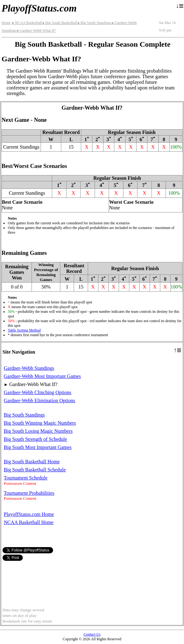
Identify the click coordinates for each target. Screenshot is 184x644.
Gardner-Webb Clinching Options (37, 392)
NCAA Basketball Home (29, 522)
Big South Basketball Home (32, 462)
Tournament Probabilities (29, 493)
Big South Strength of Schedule (35, 439)
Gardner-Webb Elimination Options (40, 401)
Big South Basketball (60, 23)
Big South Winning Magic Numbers (40, 423)
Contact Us (92, 634)
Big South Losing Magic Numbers (38, 431)
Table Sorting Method (24, 330)
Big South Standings (94, 23)
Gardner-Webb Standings (29, 368)
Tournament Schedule (26, 478)
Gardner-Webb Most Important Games (42, 376)
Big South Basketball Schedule (35, 470)
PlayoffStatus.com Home (29, 514)
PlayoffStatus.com (39, 8)
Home (6, 23)
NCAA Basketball (27, 23)
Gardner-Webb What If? (36, 31)
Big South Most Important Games (38, 447)
